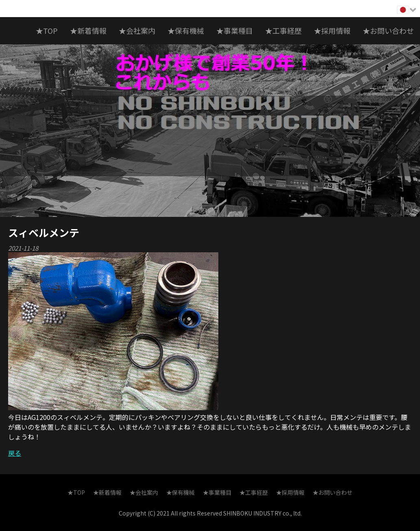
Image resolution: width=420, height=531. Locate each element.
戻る (15, 453)
